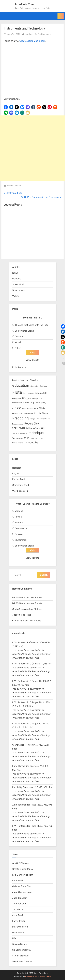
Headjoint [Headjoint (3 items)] (17, 399)
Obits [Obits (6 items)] (42, 408)
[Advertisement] (32, 148)
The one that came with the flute (32, 325)
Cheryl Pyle (18, 621)
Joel (15, 615)
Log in (15, 473)
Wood (18, 342)
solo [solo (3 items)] (43, 428)
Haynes (19, 523)
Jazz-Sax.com (20, 898)
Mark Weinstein (20, 927)
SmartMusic (19, 290)
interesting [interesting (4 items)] (29, 403)
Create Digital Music (23, 869)
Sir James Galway (22, 950)
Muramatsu (21, 540)
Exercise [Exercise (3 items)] (44, 386)
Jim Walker (18, 909)
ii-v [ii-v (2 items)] (40, 399)
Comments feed (21, 485)
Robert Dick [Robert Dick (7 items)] (32, 424)
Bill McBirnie (19, 597)
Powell (18, 517)
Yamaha (19, 511)
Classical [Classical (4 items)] (34, 380)
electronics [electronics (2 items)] (34, 386)
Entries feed (19, 479)
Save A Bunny (20, 944)
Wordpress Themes (22, 961)
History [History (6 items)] (26, 398)
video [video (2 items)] (41, 438)
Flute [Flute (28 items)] (17, 392)
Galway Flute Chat (22, 886)
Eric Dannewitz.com (23, 875)
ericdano (29, 34)
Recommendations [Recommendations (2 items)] (43, 419)
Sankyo (19, 534)
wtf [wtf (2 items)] (26, 443)
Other (18, 348)
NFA (14, 938)
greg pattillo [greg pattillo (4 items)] (41, 393)
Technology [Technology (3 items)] (17, 438)
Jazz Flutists (36, 597)
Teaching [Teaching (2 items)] (16, 433)
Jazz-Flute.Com (24, 4)
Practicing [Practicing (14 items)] (21, 418)
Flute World (18, 880)
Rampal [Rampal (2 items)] (33, 419)
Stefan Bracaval (21, 956)
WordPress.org (20, 491)
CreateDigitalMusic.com (32, 41)
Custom (19, 336)
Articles (10, 186)
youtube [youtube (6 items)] (33, 442)
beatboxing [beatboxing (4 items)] (18, 380)
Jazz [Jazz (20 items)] (17, 408)
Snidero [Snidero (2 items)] (29, 428)
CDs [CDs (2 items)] (27, 380)
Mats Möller (18, 933)
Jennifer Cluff (19, 904)
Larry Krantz (19, 921)
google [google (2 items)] (31, 393)
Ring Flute (26, 615)
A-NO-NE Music (21, 863)
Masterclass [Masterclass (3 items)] (28, 408)
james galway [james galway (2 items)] (41, 403)
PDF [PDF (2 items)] (21, 413)
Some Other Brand (24, 331)
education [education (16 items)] (21, 385)
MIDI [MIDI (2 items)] (36, 409)
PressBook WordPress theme (38, 976)
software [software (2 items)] (36, 428)
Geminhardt (21, 528)
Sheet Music (19, 284)
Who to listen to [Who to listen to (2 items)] (18, 443)
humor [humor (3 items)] (35, 399)
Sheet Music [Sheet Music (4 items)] (19, 428)
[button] (6, 107)
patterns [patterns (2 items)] (15, 413)
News (15, 273)
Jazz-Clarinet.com (22, 892)
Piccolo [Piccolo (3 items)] (38, 413)
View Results (32, 360)
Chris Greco (18, 609)
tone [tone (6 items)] (27, 438)
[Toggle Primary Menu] (61, 16)
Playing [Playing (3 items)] (45, 413)
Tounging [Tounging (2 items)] (34, 438)
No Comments (45, 34)
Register (17, 468)
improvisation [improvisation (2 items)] (17, 403)
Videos (18, 186)
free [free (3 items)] (25, 393)
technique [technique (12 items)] (36, 433)
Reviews (17, 279)
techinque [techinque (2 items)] (24, 433)
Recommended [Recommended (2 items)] (18, 424)
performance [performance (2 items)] (28, 413)
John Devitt (18, 915)
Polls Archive (19, 367)
